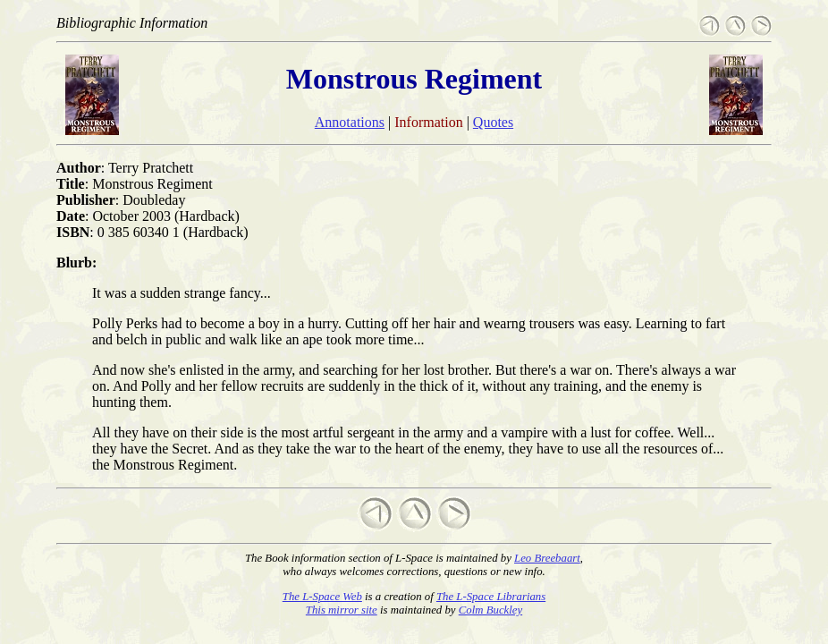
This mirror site (342, 610)
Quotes (493, 122)
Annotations (350, 122)
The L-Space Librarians (491, 597)
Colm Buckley (490, 610)
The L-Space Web (322, 597)
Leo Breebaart (547, 558)
